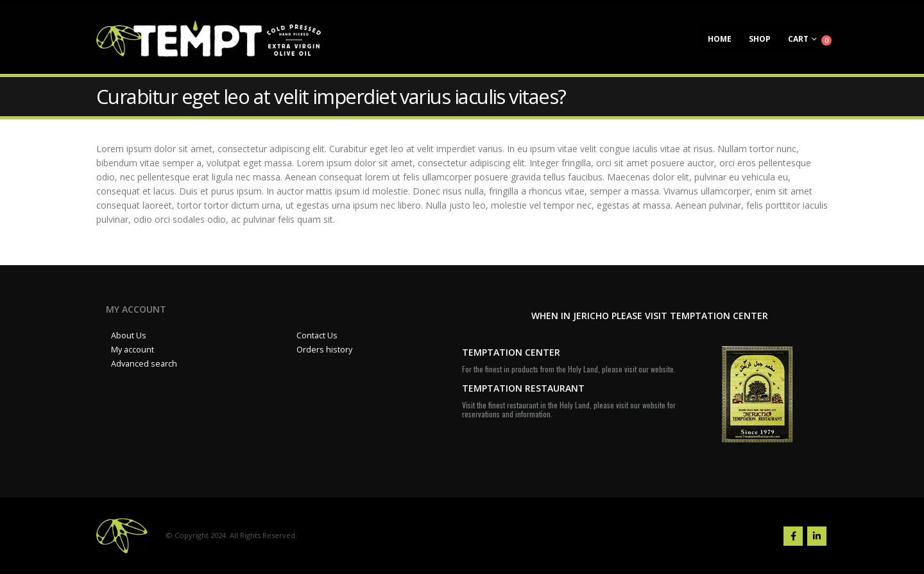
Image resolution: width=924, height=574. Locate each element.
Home (720, 39)
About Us (129, 335)
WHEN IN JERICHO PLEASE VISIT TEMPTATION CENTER (650, 316)
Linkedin (817, 536)
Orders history (324, 350)
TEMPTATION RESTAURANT (523, 388)
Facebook (793, 536)
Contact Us (317, 335)
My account (133, 350)
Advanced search (144, 364)
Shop (760, 39)
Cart (798, 39)
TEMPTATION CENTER (511, 352)
